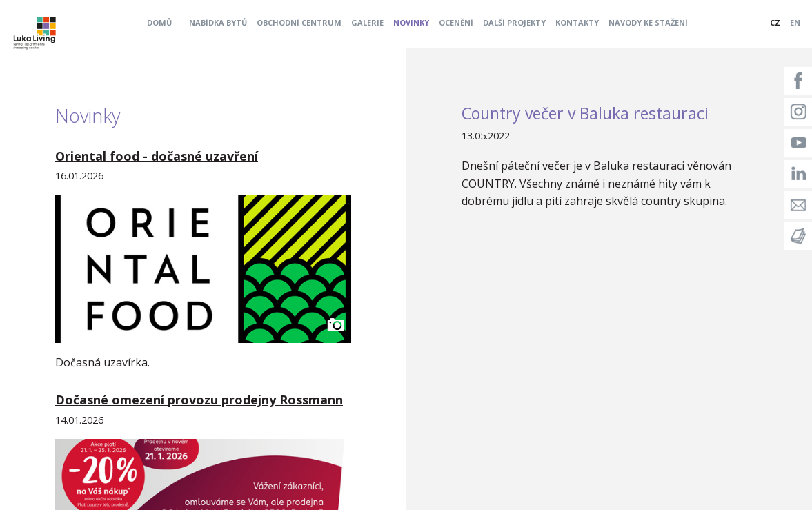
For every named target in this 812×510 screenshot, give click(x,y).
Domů (159, 22)
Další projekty (514, 22)
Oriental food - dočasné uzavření (157, 156)
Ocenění (456, 22)
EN (795, 22)
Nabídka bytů (218, 22)
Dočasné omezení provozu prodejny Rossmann (199, 400)
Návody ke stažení (648, 22)
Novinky (411, 22)
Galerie (367, 22)
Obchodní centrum (299, 22)
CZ (775, 22)
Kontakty (577, 22)
